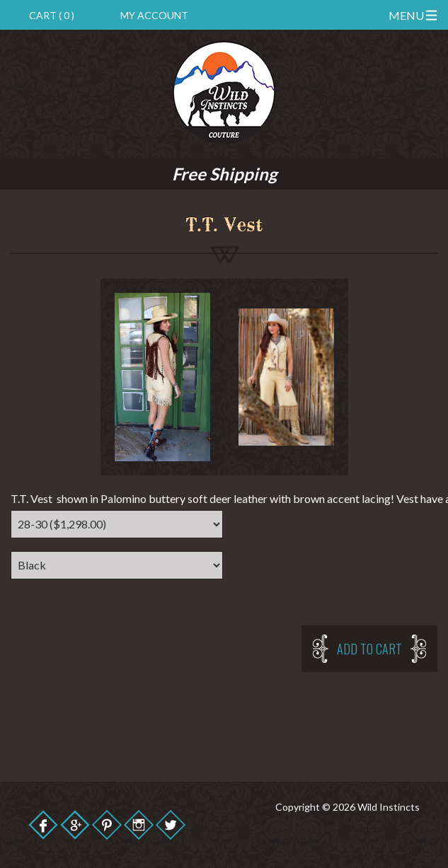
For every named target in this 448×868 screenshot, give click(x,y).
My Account (154, 15)
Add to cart (369, 649)
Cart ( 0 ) (52, 15)
